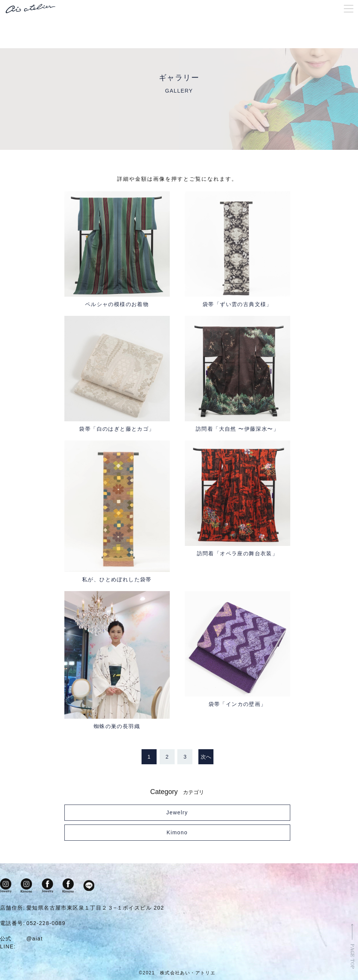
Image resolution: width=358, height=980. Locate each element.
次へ (206, 757)
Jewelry (177, 813)
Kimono (177, 833)
